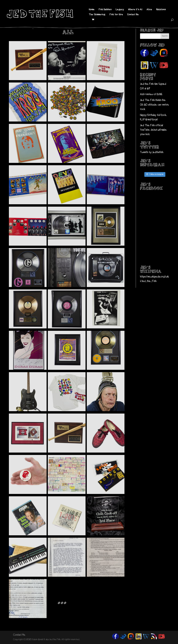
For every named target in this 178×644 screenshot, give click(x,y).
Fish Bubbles (105, 10)
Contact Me (133, 15)
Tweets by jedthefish (152, 152)
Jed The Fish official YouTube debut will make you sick (153, 130)
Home (92, 10)
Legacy (120, 10)
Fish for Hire (116, 15)
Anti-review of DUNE (151, 94)
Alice (149, 10)
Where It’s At (135, 10)
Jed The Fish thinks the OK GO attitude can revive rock (154, 105)
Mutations (161, 10)
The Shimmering (97, 15)
